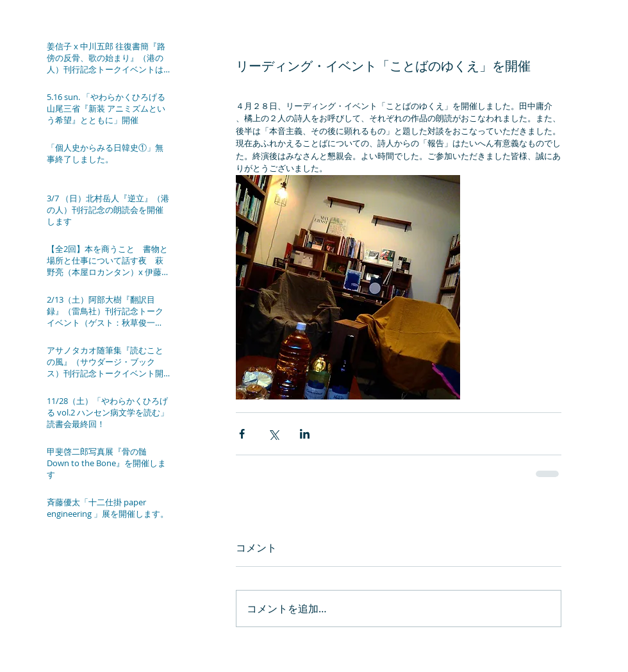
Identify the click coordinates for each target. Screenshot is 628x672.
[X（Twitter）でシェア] (273, 434)
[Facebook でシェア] (242, 434)
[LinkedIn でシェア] (305, 434)
